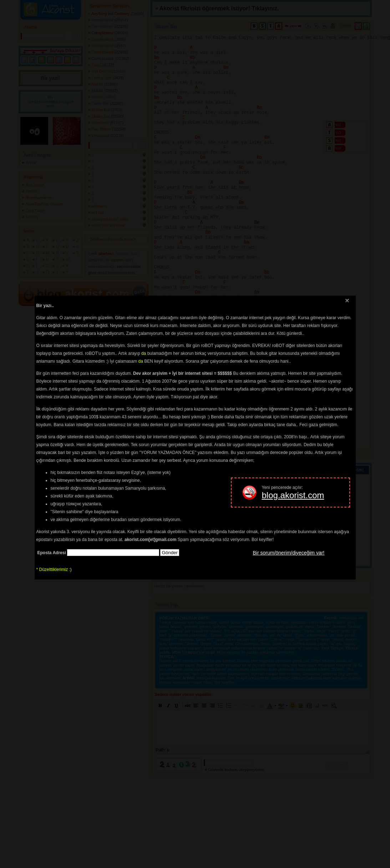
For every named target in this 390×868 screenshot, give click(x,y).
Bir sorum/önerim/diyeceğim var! (289, 553)
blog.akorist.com (293, 495)
